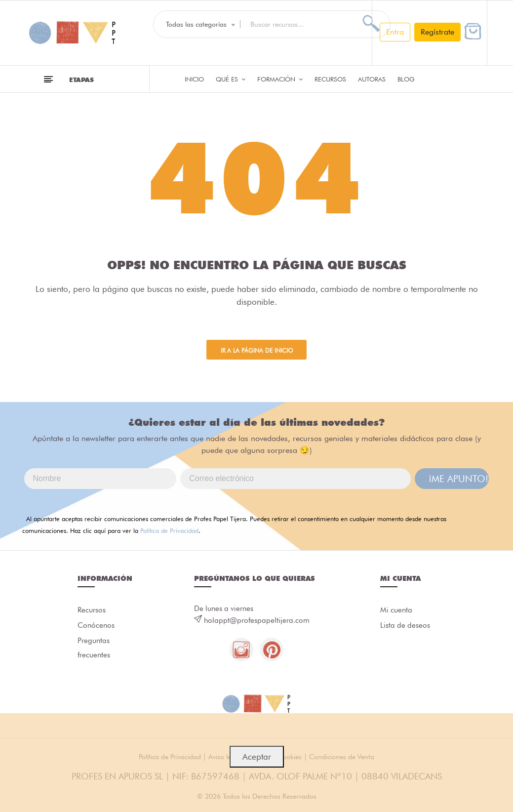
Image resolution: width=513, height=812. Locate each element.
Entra (395, 32)
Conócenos (96, 626)
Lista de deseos (405, 626)
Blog (406, 79)
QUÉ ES (231, 79)
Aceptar (257, 757)
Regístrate (437, 32)
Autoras (372, 79)
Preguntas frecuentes (94, 650)
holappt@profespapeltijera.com (257, 621)
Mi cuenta (396, 610)
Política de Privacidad (169, 531)
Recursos (330, 79)
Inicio (194, 79)
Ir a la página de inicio (257, 351)
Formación (280, 79)
